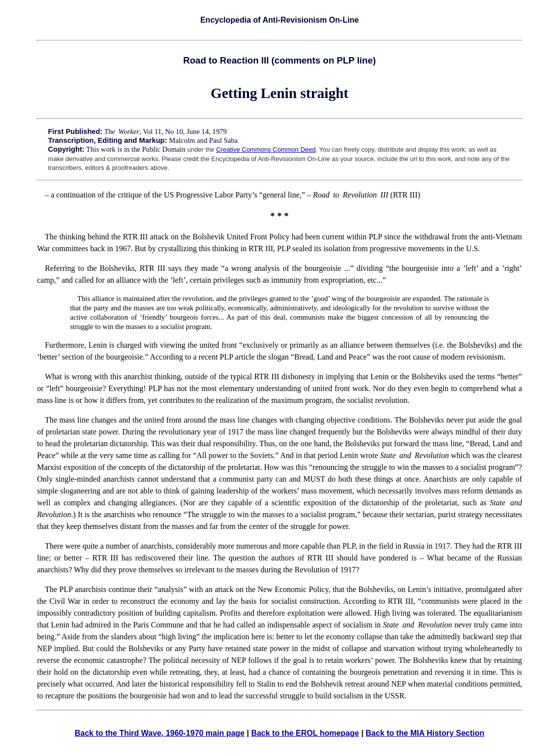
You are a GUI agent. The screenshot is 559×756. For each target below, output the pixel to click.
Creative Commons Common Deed (266, 149)
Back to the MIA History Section (425, 733)
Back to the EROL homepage (305, 733)
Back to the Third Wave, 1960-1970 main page (160, 733)
